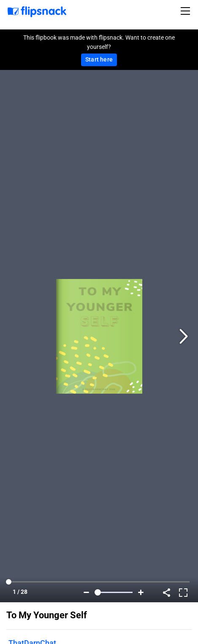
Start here (99, 59)
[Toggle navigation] (187, 11)
